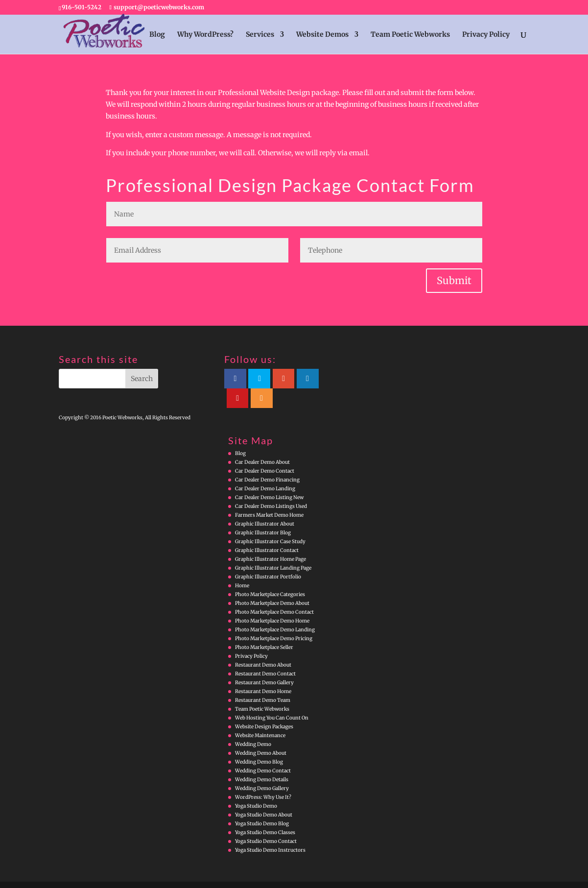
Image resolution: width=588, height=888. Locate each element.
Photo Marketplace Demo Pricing (274, 619)
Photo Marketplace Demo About (272, 584)
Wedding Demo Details (262, 760)
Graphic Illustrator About (265, 504)
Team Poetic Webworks (410, 35)
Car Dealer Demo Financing (267, 460)
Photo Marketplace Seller (264, 628)
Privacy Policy (486, 35)
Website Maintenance (260, 716)
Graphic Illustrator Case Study (270, 522)
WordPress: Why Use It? (263, 778)
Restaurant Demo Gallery (264, 663)
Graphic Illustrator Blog (263, 513)
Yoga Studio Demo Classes (265, 813)
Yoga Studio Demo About (264, 795)
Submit (454, 280)
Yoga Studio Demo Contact (266, 822)
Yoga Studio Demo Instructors (270, 830)
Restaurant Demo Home (263, 672)
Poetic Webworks (109, 875)
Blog (157, 35)
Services (260, 35)
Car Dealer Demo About (262, 443)
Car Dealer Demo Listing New (269, 478)
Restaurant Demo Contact (265, 654)
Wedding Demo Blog (259, 742)
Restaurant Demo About (263, 645)
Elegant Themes (188, 875)
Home (242, 566)
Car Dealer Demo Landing (265, 469)
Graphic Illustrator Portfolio (268, 557)
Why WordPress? (205, 35)
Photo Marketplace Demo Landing (275, 610)
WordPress (253, 875)
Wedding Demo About (261, 733)
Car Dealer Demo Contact (265, 451)
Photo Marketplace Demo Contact (274, 592)
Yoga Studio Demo (256, 786)
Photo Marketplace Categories (270, 575)
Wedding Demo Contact (263, 751)
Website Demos (322, 35)
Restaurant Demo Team (263, 681)
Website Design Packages (264, 707)
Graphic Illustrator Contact (267, 531)
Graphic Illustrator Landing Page (273, 548)
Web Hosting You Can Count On (272, 698)
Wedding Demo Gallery (262, 769)
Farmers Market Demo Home (269, 495)
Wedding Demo (253, 725)
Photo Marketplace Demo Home (272, 601)
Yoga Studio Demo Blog (262, 804)
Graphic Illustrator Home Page (270, 540)
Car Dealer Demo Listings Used (271, 487)
